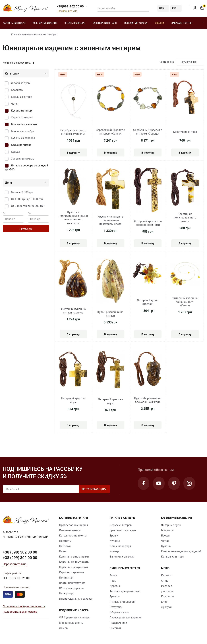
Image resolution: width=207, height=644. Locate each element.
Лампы (64, 628)
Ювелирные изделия (45, 23)
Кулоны (115, 541)
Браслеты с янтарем (24, 124)
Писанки (115, 628)
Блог (164, 602)
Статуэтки (116, 607)
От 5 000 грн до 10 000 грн (28, 206)
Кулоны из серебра (23, 138)
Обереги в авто (119, 612)
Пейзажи (65, 546)
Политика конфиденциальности (24, 606)
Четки (15, 104)
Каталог (166, 575)
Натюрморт (66, 593)
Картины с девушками (74, 567)
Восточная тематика (72, 583)
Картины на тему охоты (74, 562)
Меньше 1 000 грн (22, 192)
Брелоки (115, 596)
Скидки (159, 23)
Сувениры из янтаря (105, 23)
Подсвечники (118, 623)
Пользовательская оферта (20, 612)
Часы (113, 581)
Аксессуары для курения (126, 617)
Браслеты (17, 90)
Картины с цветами (72, 572)
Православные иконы (74, 525)
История (167, 586)
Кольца (15, 152)
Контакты (167, 596)
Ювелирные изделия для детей (181, 551)
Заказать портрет (182, 23)
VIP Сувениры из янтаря (75, 617)
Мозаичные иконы (71, 623)
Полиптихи (66, 577)
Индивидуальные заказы (76, 598)
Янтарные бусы (21, 83)
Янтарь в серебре (75, 23)
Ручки (113, 575)
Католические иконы (73, 535)
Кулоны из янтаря (22, 111)
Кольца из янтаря (173, 556)
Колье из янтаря (21, 145)
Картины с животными (74, 556)
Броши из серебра (23, 131)
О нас (165, 581)
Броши (114, 535)
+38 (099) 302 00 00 (20, 558)
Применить (26, 229)
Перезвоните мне (67, 11)
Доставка (167, 591)
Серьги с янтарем (22, 117)
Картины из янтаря (14, 23)
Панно (63, 551)
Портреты (65, 541)
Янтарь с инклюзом (122, 602)
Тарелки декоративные (125, 591)
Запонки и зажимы (23, 159)
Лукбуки (166, 607)
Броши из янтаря (22, 97)
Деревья (115, 586)
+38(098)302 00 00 (70, 6)
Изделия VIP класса (136, 23)
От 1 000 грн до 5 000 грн (27, 199)
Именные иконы (70, 530)
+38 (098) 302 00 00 (20, 552)
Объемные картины (72, 588)
